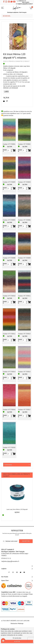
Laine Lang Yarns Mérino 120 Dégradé (17, 509)
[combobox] (17, 16)
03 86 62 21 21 (22, 1)
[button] (9, 36)
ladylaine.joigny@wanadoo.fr (25, 4)
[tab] (17, 465)
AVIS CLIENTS (26, 2)
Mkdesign (21, 623)
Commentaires (8, 465)
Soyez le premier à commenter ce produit (16, 61)
